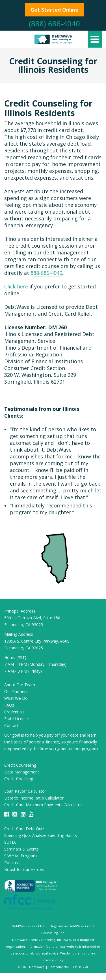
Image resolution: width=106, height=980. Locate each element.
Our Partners (16, 691)
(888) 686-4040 (54, 24)
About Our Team (20, 685)
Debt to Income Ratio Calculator (34, 798)
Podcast (12, 863)
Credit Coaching (19, 779)
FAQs (9, 705)
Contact (11, 725)
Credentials (14, 712)
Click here (16, 286)
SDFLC (10, 842)
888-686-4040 (46, 273)
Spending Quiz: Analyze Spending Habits (41, 835)
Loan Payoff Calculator (25, 791)
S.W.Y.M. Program (20, 856)
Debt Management (22, 772)
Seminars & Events (21, 849)
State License (17, 719)
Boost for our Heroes (24, 869)
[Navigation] (95, 39)
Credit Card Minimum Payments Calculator (43, 805)
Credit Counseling (20, 765)
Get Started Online (54, 10)
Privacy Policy (53, 960)
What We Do (16, 698)
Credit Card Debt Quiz (24, 829)
